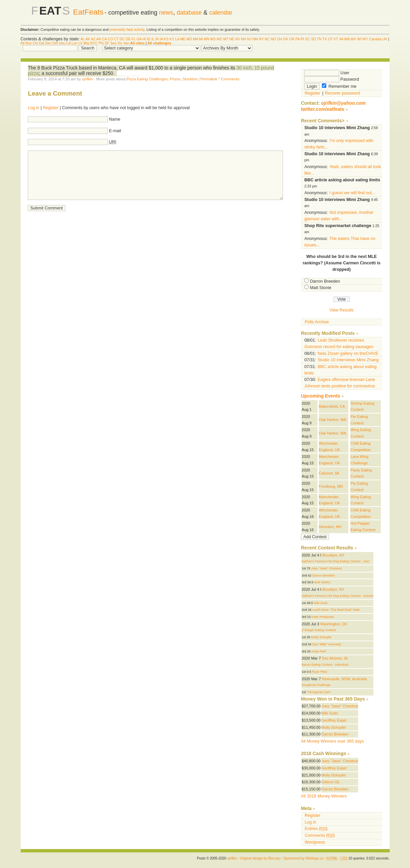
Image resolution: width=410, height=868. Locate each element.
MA (195, 39)
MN (207, 39)
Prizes (175, 79)
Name (115, 119)
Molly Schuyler (321, 637)
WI (359, 39)
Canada (375, 39)
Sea (113, 43)
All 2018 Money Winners (324, 796)
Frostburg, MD (331, 486)
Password (332, 79)
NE (232, 39)
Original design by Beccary (260, 858)
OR (292, 39)
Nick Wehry (322, 582)
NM (255, 39)
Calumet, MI (329, 473)
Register (50, 108)
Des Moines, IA (335, 658)
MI (201, 39)
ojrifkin (87, 79)
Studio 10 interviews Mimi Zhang (348, 360)
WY (365, 39)
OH (280, 39)
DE (128, 39)
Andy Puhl (319, 651)
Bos (29, 43)
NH (243, 39)
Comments (230, 79)
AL (83, 39)
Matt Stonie (321, 288)
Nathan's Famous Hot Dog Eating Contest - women (337, 596)
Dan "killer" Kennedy (326, 644)
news (166, 13)
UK (385, 39)
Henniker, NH (330, 527)
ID (149, 39)
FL (134, 39)
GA (139, 39)
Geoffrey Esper (334, 720)
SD (313, 39)
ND (273, 39)
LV (81, 43)
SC (307, 39)
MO (219, 39)
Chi (35, 43)
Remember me (339, 86)
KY (172, 39)
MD (189, 39)
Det (55, 43)
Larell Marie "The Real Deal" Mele (336, 610)
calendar (221, 13)
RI (302, 39)
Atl (23, 43)
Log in (34, 108)
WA (347, 39)
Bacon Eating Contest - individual (325, 665)
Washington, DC (334, 624)
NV (238, 39)
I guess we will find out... (352, 193)
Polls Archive (317, 322)
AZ (93, 39)
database (189, 13)
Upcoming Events (321, 396)
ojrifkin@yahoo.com (344, 103)
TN (319, 39)
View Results (342, 310)
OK (285, 39)
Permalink (209, 79)
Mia (86, 43)
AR (99, 39)
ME (183, 39)
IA (161, 39)
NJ (249, 39)
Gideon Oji (330, 782)
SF (107, 43)
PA (298, 39)
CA (104, 39)
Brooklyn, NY (333, 555)
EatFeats (88, 12)
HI (144, 39)
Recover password (342, 93)
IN (157, 39)
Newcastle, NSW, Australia (344, 679)
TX (324, 39)
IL (153, 39)
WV (353, 39)
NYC (94, 43)
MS (213, 39)
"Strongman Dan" (319, 692)
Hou (62, 43)
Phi (101, 43)
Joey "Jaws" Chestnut (326, 568)
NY (261, 39)
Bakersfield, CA (332, 406)
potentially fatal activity (127, 30)
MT (226, 39)
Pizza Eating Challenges (147, 79)
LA (177, 39)
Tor (120, 43)
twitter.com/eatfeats (323, 109)
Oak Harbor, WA (333, 420)
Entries (316, 829)
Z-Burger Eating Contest (319, 630)
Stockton (190, 79)
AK (88, 39)
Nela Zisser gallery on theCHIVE (348, 354)
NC (267, 39)
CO (110, 39)
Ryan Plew (320, 672)
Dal (42, 43)
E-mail (115, 131)
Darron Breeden (325, 281)
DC (122, 39)
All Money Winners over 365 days (332, 741)
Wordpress (315, 842)
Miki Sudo (321, 603)
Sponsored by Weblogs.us (303, 858)
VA (341, 39)
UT (330, 39)
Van (126, 43)
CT (117, 39)
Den (48, 43)
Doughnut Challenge (316, 685)
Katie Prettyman (323, 617)
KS (166, 39)
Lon (74, 43)
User (327, 73)
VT (336, 39)
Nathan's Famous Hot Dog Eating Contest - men (335, 561)
